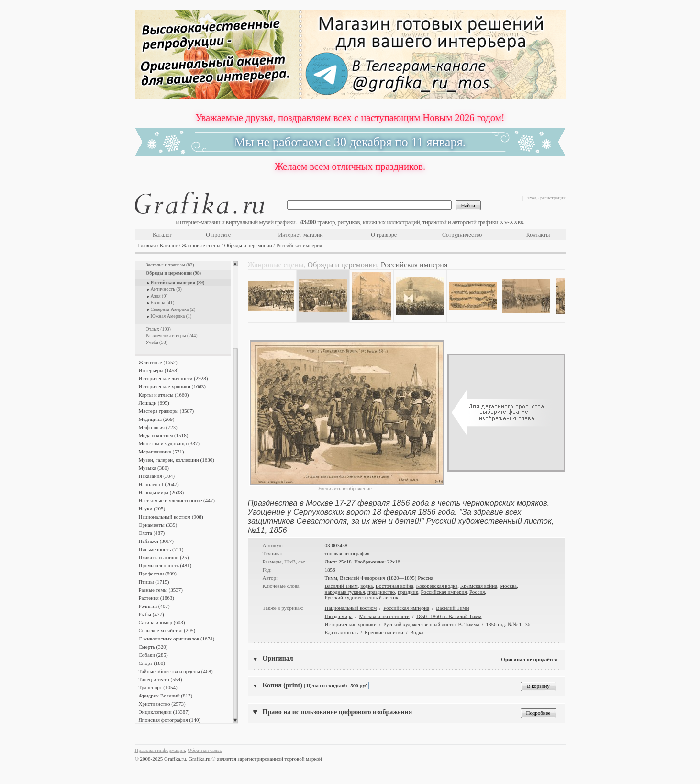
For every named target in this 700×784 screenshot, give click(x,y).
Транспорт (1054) (158, 687)
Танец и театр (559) (161, 679)
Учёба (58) (157, 342)
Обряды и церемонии (248, 245)
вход (532, 198)
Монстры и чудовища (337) (169, 443)
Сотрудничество (462, 235)
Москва (508, 586)
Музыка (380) (154, 468)
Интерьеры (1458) (159, 370)
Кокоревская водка (437, 586)
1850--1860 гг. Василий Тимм (449, 616)
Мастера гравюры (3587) (167, 411)
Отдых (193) (158, 329)
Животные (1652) (158, 362)
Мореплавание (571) (161, 452)
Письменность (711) (161, 549)
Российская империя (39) (178, 282)
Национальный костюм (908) (171, 517)
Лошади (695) (154, 403)
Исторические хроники (351, 624)
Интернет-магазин (300, 235)
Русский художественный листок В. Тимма (431, 624)
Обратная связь (205, 750)
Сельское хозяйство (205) (167, 630)
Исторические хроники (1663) (172, 386)
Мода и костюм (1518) (164, 435)
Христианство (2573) (162, 704)
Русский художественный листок (362, 597)
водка (367, 586)
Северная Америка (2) (173, 309)
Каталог (162, 235)
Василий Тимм (341, 586)
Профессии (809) (158, 574)
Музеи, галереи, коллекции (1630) (177, 460)
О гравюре (384, 235)
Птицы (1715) (154, 582)
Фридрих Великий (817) (166, 696)
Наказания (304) (157, 476)
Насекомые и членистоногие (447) (177, 500)
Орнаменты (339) (158, 525)
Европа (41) (163, 303)
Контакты (538, 235)
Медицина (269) (157, 419)
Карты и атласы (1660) (164, 395)
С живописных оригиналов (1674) (177, 639)
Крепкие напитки (384, 632)
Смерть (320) (153, 647)
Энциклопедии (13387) (164, 712)
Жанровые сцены (201, 245)
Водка (417, 632)
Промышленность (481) (165, 565)
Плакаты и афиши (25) (164, 557)
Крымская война (479, 586)
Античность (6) (166, 289)
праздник (408, 592)
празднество (381, 592)
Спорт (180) (152, 663)
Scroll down (235, 721)
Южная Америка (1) (171, 316)
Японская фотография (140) (170, 720)
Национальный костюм (351, 608)
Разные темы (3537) (161, 590)
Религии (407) (154, 606)
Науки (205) (152, 508)
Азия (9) (159, 296)
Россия (477, 592)
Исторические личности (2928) (173, 378)
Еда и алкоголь (341, 632)
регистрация (553, 198)
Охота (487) (152, 533)
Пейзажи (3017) (156, 541)
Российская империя (444, 592)
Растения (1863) (156, 598)
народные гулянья (345, 592)
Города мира (339, 616)
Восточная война (394, 586)
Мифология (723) (158, 427)
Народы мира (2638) (161, 492)
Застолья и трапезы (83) (170, 265)
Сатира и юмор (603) (162, 622)
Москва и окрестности (384, 616)
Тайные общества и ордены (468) (176, 671)
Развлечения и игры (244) (172, 336)
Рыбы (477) (151, 614)
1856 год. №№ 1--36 (508, 624)
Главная (147, 245)
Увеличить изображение (345, 488)
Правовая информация (160, 750)
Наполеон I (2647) (159, 484)
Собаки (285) (153, 655)
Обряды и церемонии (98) (174, 273)
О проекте (218, 235)
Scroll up (235, 264)
